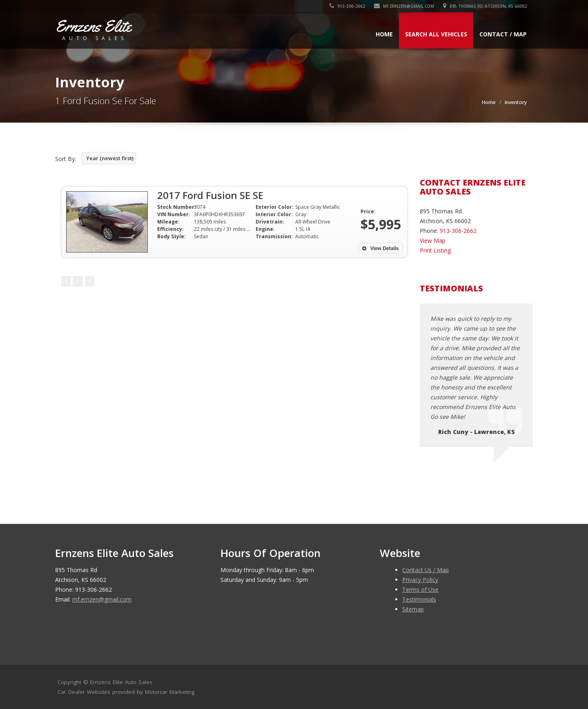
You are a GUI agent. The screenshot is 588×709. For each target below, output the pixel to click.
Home (384, 34)
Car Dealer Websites (84, 692)
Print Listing (435, 250)
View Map (433, 240)
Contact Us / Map (425, 570)
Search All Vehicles (436, 34)
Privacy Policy (420, 580)
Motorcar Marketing (170, 692)
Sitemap (413, 609)
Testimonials (419, 599)
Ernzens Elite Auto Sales (121, 682)
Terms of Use (420, 589)
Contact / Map (503, 34)
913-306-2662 (347, 6)
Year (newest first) (110, 158)
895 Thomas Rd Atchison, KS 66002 (485, 6)
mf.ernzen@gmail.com (404, 6)
